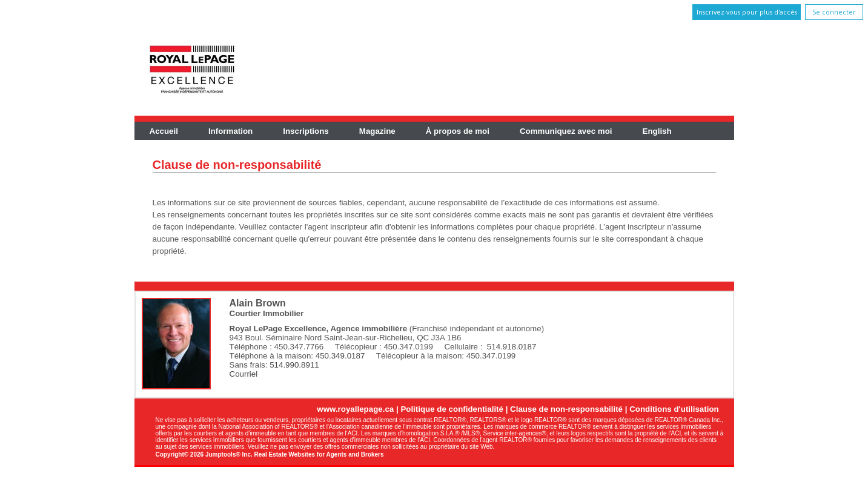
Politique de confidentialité (452, 409)
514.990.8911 (294, 365)
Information (230, 131)
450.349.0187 (340, 356)
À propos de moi (458, 131)
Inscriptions (306, 131)
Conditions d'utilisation (674, 409)
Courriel (244, 374)
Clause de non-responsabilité (566, 409)
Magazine (377, 131)
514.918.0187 (512, 347)
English (657, 131)
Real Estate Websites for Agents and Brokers (319, 454)
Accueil (164, 131)
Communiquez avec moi (566, 131)
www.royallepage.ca (355, 409)
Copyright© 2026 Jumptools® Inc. (204, 454)
